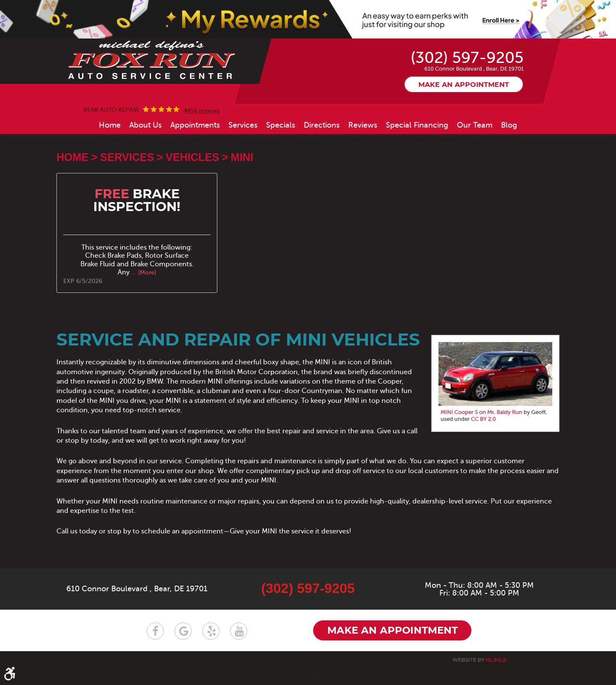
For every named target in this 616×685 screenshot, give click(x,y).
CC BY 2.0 (483, 419)
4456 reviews (201, 111)
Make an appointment (464, 85)
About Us (145, 125)
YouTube (239, 631)
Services (243, 125)
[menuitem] (110, 125)
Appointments (195, 125)
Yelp (211, 631)
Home (110, 125)
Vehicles (192, 158)
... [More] (143, 273)
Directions (322, 125)
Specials (281, 125)
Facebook (155, 631)
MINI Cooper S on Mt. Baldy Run (481, 413)
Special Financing (417, 125)
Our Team (475, 125)
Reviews (363, 125)
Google (183, 631)
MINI (242, 158)
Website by (479, 660)
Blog (509, 125)
